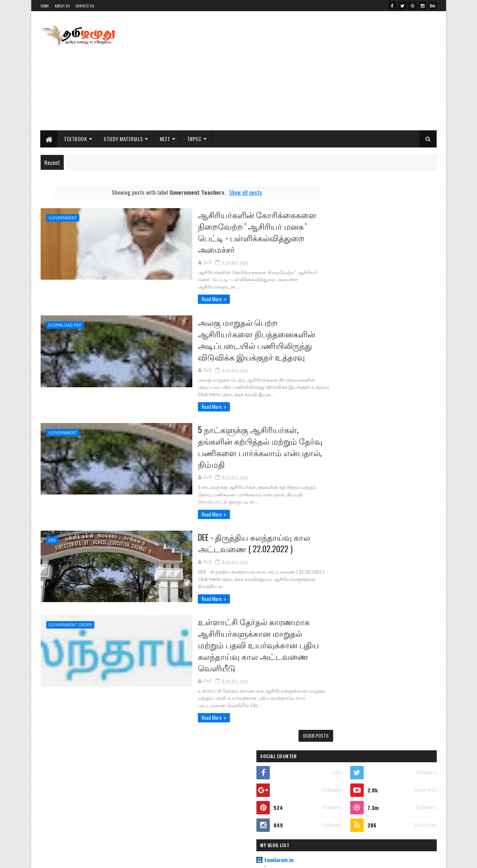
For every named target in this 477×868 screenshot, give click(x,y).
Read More (174, 293)
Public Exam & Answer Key (370, 487)
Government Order (70, 618)
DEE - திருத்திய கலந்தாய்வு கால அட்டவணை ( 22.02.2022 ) (219, 538)
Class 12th (350, 397)
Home (45, 6)
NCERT (329, 774)
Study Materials (124, 139)
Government (63, 218)
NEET (165, 139)
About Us (62, 6)
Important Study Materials (371, 464)
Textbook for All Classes (374, 638)
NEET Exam (332, 799)
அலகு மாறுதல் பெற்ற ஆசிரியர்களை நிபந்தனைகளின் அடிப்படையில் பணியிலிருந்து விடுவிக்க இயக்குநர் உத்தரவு (222, 333)
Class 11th (350, 420)
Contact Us (85, 6)
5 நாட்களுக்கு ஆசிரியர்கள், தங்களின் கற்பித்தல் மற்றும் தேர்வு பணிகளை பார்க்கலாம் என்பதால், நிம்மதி (225, 442)
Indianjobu (338, 314)
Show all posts (231, 192)
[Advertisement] (301, 71)
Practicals (351, 509)
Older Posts (287, 731)
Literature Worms (346, 332)
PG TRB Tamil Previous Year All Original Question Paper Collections (388, 551)
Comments (407, 670)
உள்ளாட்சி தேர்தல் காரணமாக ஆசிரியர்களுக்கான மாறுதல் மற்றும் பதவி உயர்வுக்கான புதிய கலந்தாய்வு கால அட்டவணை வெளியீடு (229, 639)
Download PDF (65, 319)
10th (328, 736)
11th (327, 749)
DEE (52, 536)
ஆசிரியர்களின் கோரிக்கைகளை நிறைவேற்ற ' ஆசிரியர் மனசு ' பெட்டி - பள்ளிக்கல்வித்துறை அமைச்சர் (222, 232)
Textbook (76, 139)
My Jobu (335, 350)
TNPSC (194, 139)
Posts (348, 670)
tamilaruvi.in (340, 296)
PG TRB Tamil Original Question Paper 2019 (392, 577)
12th (328, 761)
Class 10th (350, 442)
